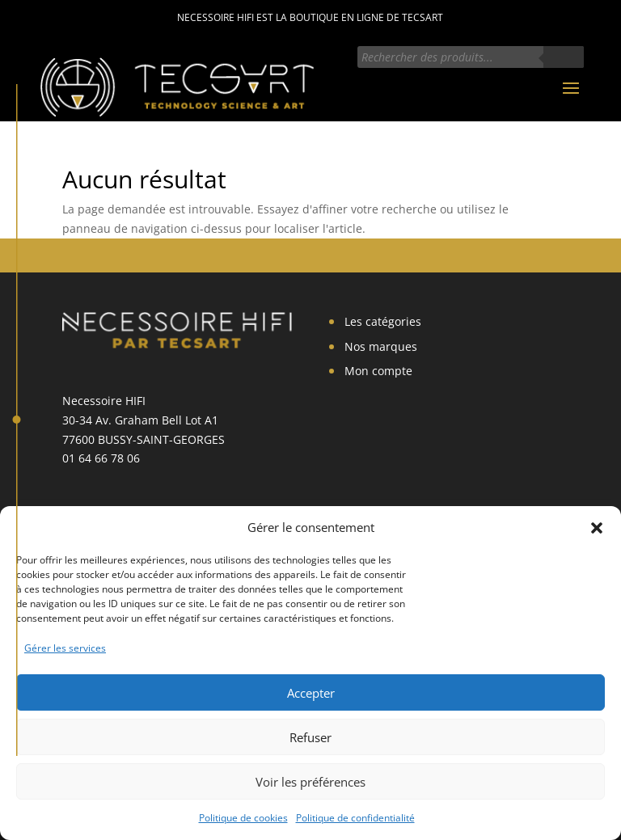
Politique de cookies (243, 818)
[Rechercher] (564, 57)
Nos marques (381, 346)
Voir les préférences (310, 782)
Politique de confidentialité (355, 818)
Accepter (311, 693)
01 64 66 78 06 (101, 458)
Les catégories (383, 321)
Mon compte (378, 371)
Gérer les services (65, 648)
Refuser (310, 737)
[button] (597, 528)
